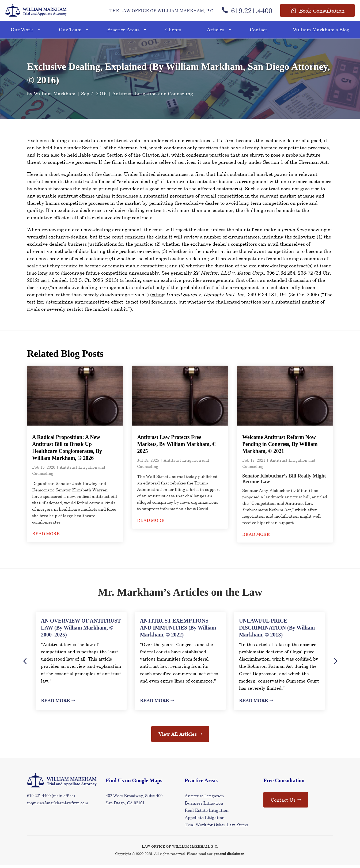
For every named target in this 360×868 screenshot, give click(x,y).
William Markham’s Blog (321, 33)
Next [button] (335, 664)
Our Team (70, 33)
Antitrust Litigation (204, 799)
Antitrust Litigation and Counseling (153, 97)
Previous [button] (25, 664)
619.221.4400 (247, 12)
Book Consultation (322, 12)
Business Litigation (204, 806)
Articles (216, 33)
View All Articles (177, 737)
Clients (173, 33)
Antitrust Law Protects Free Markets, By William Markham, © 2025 (177, 448)
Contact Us (283, 803)
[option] (81, 664)
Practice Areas (123, 33)
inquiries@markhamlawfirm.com (58, 806)
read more (46, 537)
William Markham (55, 97)
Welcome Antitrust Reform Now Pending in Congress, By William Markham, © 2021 (280, 448)
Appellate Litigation (205, 821)
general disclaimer (229, 857)
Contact (258, 33)
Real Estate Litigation (207, 814)
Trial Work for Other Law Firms (216, 828)
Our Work (22, 33)
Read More (55, 704)
